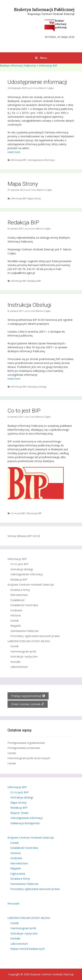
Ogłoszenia (18, 873)
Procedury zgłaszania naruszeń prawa (35, 636)
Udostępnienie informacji (37, 82)
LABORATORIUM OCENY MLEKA (29, 641)
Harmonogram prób (23, 651)
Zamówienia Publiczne (24, 631)
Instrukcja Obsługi (29, 305)
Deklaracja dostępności (25, 823)
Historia (15, 615)
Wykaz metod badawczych (27, 949)
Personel (13, 903)
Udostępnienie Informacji (41, 160)
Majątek (15, 626)
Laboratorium (19, 667)
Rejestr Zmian (19, 813)
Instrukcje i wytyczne (24, 656)
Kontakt (15, 662)
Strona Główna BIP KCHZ (24, 536)
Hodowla (16, 610)
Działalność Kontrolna (24, 605)
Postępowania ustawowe (24, 748)
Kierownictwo (19, 595)
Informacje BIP (48, 65)
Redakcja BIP (23, 222)
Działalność (17, 600)
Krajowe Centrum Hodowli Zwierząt (31, 584)
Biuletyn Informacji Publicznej (44, 10)
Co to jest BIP (24, 411)
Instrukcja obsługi (37, 387)
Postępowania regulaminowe (26, 743)
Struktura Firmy (20, 590)
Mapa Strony (23, 184)
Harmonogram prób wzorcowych (29, 758)
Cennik (14, 621)
